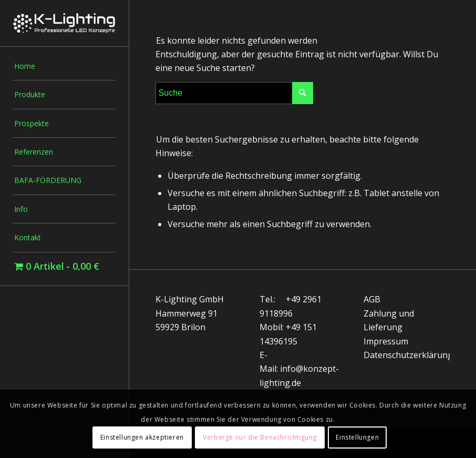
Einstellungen (357, 437)
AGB (372, 299)
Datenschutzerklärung (408, 355)
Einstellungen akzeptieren (142, 437)
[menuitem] (64, 66)
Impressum (386, 341)
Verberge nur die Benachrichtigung (260, 437)
